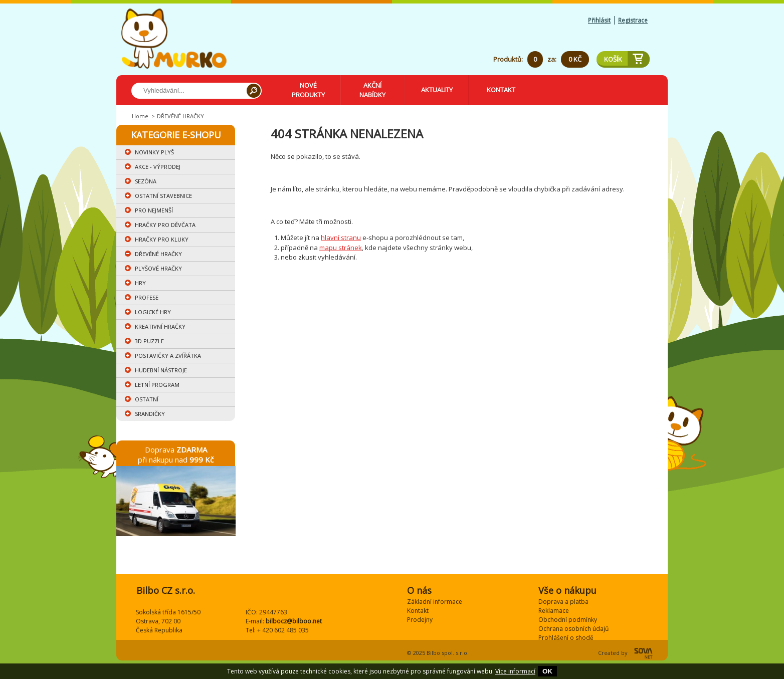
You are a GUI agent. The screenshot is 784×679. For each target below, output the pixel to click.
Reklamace (554, 611)
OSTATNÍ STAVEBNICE (163, 196)
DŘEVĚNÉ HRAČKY (158, 254)
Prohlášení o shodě (566, 638)
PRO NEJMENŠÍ (154, 210)
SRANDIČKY (150, 414)
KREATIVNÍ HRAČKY (160, 326)
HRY (140, 283)
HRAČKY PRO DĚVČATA (165, 225)
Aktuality (437, 90)
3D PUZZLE (149, 341)
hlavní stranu (341, 238)
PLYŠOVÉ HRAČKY (158, 268)
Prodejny (420, 620)
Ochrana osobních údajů (573, 629)
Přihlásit (599, 20)
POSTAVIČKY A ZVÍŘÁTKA (168, 356)
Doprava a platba (563, 602)
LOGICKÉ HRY (153, 312)
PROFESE (147, 297)
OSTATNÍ (147, 399)
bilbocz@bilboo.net (294, 621)
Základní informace (435, 602)
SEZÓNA (146, 181)
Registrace (633, 20)
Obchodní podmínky (568, 620)
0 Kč (575, 59)
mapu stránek (341, 248)
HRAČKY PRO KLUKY (162, 239)
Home (140, 116)
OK (547, 671)
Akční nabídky (372, 90)
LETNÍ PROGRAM (157, 385)
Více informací (515, 671)
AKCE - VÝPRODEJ (158, 167)
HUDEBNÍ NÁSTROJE (161, 370)
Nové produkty (308, 90)
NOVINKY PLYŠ (154, 152)
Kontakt (501, 90)
